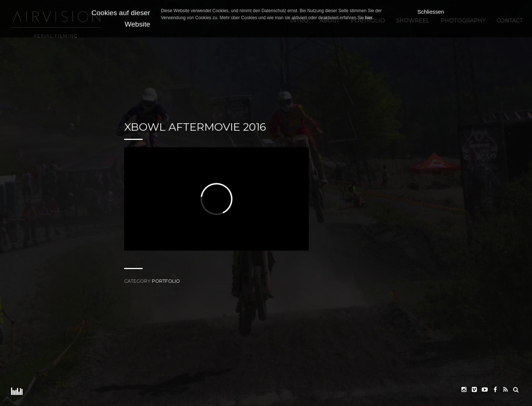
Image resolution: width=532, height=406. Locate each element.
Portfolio (166, 281)
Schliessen (431, 12)
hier (369, 18)
